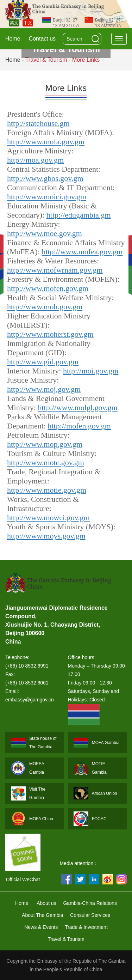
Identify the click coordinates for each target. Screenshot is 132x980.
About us (46, 903)
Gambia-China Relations (90, 903)
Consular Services (90, 915)
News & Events (41, 927)
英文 (14, 23)
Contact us (42, 39)
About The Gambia (42, 915)
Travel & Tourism (66, 939)
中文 (28, 23)
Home (13, 39)
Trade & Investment (86, 927)
